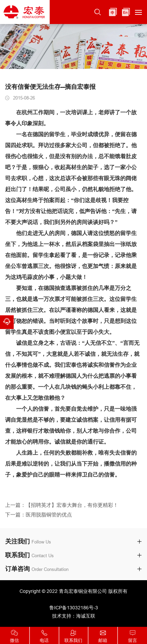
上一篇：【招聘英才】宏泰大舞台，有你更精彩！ (62, 509)
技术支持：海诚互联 (74, 616)
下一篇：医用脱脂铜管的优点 (39, 519)
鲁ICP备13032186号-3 (74, 608)
